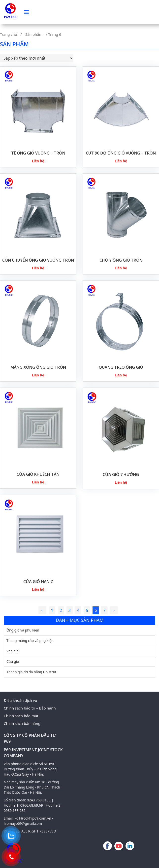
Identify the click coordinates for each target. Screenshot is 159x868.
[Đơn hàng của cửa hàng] (37, 58)
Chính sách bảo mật (21, 716)
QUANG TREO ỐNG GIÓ (121, 367)
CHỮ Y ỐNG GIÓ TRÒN (121, 260)
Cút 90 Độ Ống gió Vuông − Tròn (121, 153)
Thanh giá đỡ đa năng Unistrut (31, 672)
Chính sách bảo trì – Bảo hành (30, 708)
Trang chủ (9, 34)
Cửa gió (13, 661)
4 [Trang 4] (78, 610)
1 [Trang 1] (52, 610)
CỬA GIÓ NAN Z (38, 582)
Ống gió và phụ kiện (23, 630)
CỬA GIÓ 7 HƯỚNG (121, 474)
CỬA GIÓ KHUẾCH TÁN (38, 474)
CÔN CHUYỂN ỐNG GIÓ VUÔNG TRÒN (38, 260)
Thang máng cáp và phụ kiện (30, 641)
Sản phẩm (34, 34)
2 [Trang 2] (61, 610)
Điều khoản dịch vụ (20, 700)
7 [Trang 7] (104, 610)
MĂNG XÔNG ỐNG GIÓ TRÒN (38, 367)
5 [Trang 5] (87, 610)
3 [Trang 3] (70, 610)
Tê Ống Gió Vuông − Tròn (38, 153)
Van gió (13, 651)
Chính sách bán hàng (22, 723)
